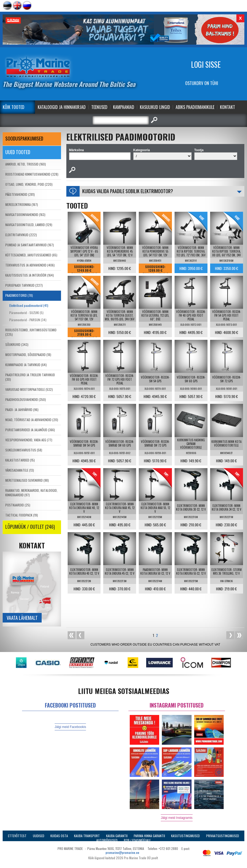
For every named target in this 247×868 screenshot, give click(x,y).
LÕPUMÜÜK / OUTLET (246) (30, 527)
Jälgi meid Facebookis (70, 727)
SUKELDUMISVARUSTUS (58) (24, 450)
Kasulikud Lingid (155, 107)
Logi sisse (206, 64)
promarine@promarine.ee (122, 852)
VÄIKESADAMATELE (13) (20, 470)
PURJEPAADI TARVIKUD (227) (24, 285)
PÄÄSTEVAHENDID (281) (20, 194)
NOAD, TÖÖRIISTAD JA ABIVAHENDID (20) (32, 420)
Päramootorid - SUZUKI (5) (26, 313)
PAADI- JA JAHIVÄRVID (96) (22, 410)
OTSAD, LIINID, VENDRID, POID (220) (29, 184)
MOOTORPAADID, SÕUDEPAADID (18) (28, 355)
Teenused (99, 107)
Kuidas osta (59, 836)
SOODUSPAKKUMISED (24, 138)
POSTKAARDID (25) (18, 505)
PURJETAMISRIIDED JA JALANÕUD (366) (30, 430)
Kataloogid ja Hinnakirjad (62, 107)
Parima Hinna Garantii (149, 836)
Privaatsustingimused (223, 836)
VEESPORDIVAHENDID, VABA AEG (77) (29, 440)
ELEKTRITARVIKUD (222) (21, 235)
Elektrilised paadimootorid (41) (29, 305)
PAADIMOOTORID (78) (19, 295)
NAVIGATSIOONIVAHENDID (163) (25, 215)
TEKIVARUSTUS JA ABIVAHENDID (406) (30, 265)
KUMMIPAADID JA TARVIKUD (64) (26, 365)
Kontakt (228, 107)
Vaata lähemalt (22, 618)
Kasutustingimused (185, 836)
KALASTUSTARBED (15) (20, 460)
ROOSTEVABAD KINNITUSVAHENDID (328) (32, 174)
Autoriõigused (107, 840)
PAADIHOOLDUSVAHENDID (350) (26, 399)
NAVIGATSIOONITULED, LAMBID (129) (29, 225)
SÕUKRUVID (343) (17, 344)
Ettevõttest (17, 836)
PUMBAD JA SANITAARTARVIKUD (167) (30, 245)
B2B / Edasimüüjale (137, 840)
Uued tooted (18, 152)
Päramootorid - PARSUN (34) (28, 320)
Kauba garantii (117, 836)
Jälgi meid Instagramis (177, 818)
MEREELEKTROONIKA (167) (22, 204)
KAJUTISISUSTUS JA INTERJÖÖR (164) (30, 275)
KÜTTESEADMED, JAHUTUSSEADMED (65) (31, 255)
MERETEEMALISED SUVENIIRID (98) (27, 480)
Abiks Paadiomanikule (195, 107)
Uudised (39, 836)
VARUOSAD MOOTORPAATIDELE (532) (29, 389)
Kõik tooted (14, 107)
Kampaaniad (124, 107)
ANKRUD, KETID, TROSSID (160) (26, 164)
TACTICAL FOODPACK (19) (22, 515)
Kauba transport (87, 836)
